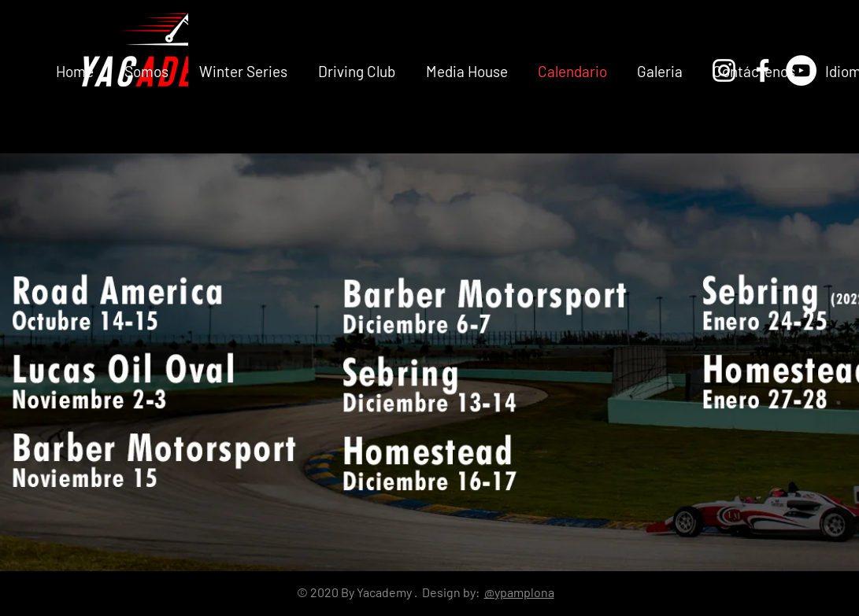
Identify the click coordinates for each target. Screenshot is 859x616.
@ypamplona (519, 592)
